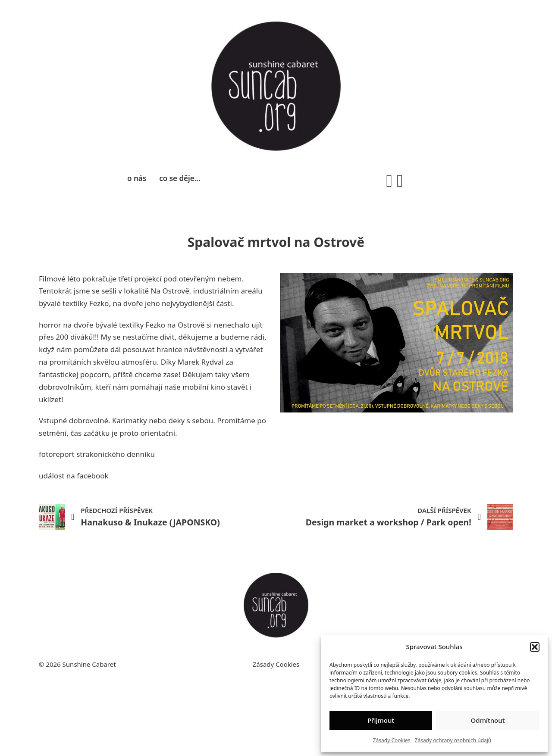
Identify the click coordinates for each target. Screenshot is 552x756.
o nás (137, 178)
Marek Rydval (201, 362)
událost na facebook (74, 476)
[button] (535, 647)
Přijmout (381, 720)
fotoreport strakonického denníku (97, 454)
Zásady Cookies (392, 740)
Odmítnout (488, 720)
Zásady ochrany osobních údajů (453, 740)
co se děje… (180, 178)
